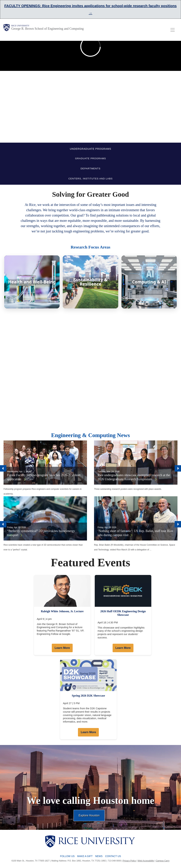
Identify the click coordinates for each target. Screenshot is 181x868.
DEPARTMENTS (90, 169)
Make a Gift (85, 856)
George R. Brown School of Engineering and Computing (48, 29)
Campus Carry (163, 861)
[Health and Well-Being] (32, 282)
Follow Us (67, 856)
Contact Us (113, 856)
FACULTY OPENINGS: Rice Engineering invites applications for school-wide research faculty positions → (90, 9)
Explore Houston (89, 815)
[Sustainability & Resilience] (90, 282)
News (99, 856)
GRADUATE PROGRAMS (91, 158)
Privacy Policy (129, 861)
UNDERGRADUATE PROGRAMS (90, 149)
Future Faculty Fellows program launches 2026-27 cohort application (44, 477)
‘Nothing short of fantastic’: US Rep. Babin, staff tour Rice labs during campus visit (135, 533)
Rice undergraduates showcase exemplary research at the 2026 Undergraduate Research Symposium (134, 477)
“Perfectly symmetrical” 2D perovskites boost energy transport (41, 533)
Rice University (20, 26)
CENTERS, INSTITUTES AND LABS (90, 179)
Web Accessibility (146, 861)
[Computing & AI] (149, 282)
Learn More (62, 648)
